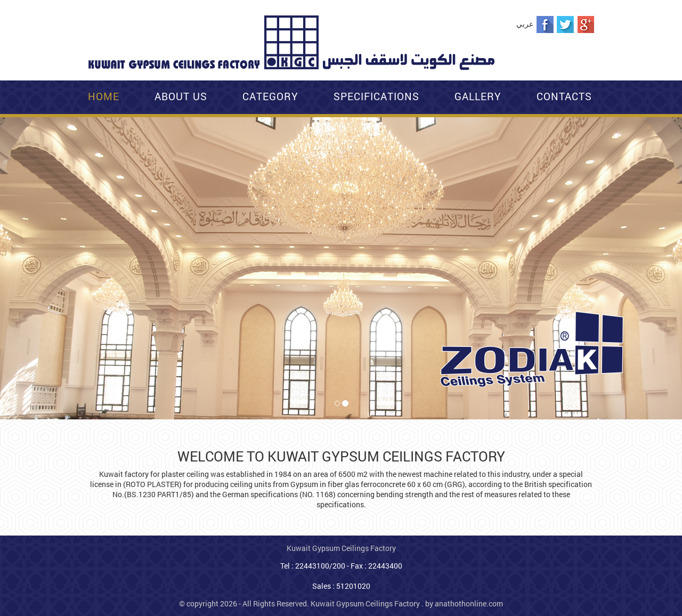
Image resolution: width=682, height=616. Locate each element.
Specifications (376, 96)
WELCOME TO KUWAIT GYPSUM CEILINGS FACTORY (341, 456)
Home (104, 96)
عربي (525, 24)
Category (270, 96)
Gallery (478, 96)
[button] (7, 129)
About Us (181, 96)
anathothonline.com (469, 603)
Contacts (564, 96)
